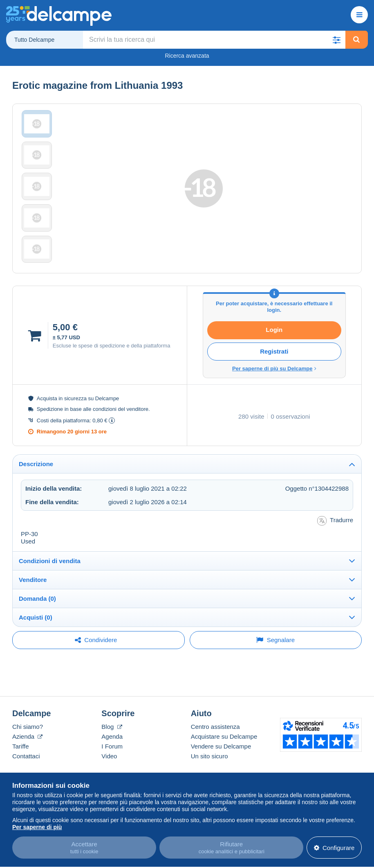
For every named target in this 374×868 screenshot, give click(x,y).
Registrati (274, 379)
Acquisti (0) (36, 644)
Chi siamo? (28, 754)
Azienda (27, 763)
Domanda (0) (37, 626)
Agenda (112, 763)
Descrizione (36, 491)
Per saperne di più (37, 824)
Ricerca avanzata (187, 56)
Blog (112, 754)
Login (274, 357)
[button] (337, 40)
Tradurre (335, 548)
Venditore (33, 607)
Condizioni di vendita (50, 588)
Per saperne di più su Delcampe (274, 396)
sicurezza (75, 426)
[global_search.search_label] (214, 40)
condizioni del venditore (121, 436)
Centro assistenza (215, 754)
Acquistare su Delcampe (224, 763)
